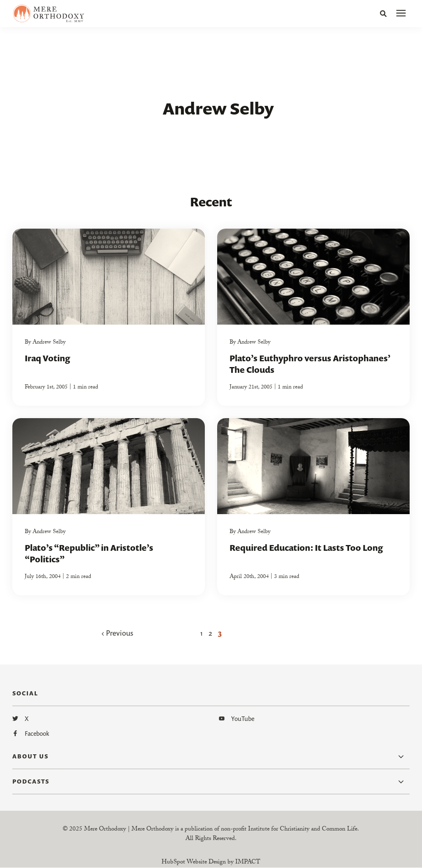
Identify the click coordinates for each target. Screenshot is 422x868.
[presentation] (401, 14)
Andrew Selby (49, 343)
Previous (117, 633)
